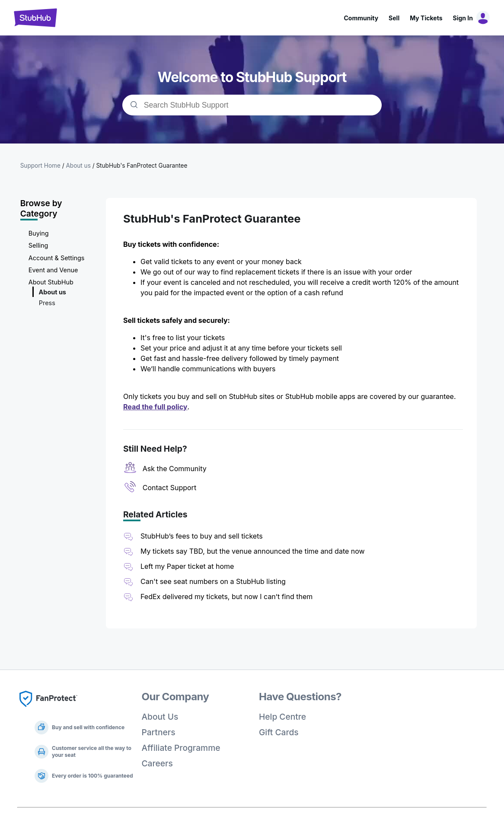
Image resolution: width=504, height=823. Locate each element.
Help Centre (282, 717)
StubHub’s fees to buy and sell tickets (202, 536)
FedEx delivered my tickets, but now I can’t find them (226, 597)
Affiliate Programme (181, 748)
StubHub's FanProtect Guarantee (142, 166)
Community (361, 18)
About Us (160, 717)
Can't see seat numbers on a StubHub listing (213, 581)
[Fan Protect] (48, 709)
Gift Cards (279, 732)
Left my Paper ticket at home (187, 566)
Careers (157, 763)
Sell (394, 18)
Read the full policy (155, 407)
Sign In (463, 18)
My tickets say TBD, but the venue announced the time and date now (253, 551)
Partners (159, 732)
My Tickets (426, 18)
